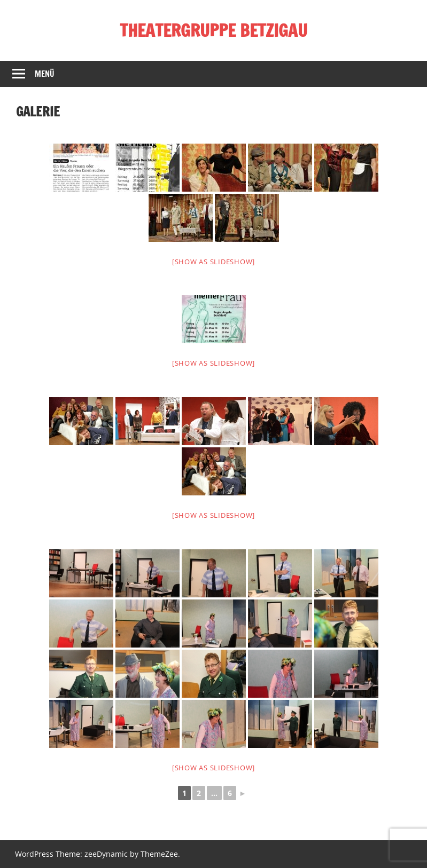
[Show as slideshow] (213, 262)
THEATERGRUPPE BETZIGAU (213, 30)
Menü (45, 74)
